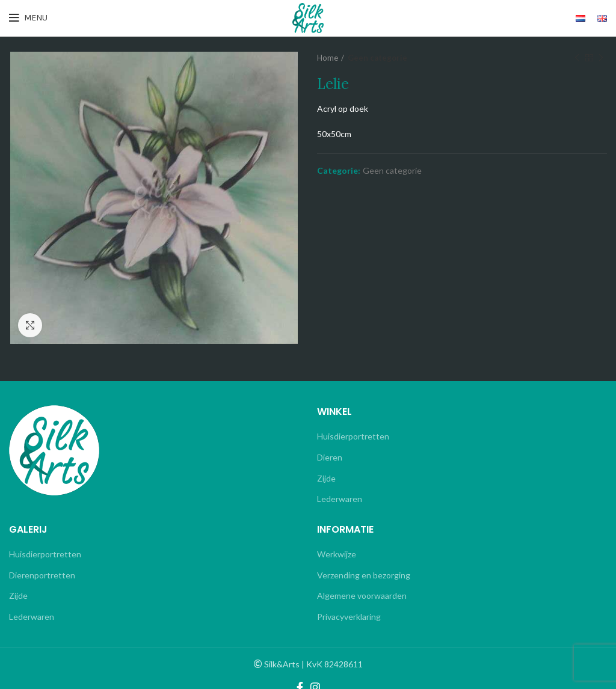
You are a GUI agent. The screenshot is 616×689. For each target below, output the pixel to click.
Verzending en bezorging (364, 575)
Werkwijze (337, 554)
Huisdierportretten (353, 436)
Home (328, 58)
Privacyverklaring (349, 617)
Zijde (326, 478)
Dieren (330, 457)
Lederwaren (340, 499)
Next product (601, 58)
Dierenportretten (42, 575)
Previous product (577, 58)
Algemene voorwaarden (362, 596)
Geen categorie (377, 58)
